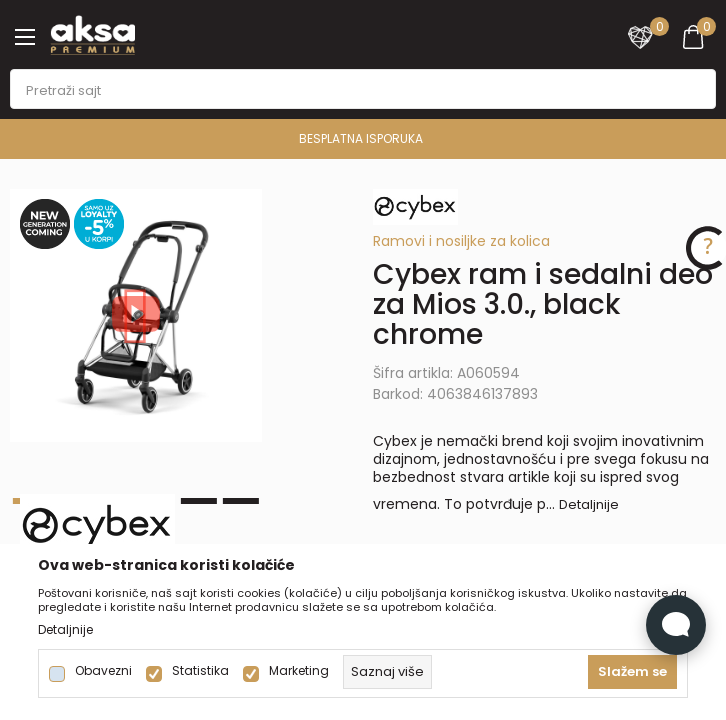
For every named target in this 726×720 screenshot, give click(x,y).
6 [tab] (241, 501)
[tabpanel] (136, 315)
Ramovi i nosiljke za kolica (461, 241)
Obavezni (103, 671)
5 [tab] (199, 501)
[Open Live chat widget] (676, 625)
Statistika (200, 671)
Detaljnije (589, 504)
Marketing (299, 671)
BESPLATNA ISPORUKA (361, 138)
